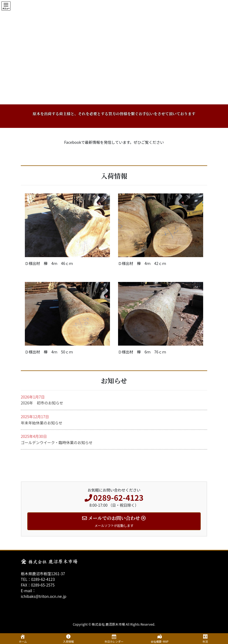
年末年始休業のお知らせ (42, 423)
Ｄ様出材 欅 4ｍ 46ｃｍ (49, 263)
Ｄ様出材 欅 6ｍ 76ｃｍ (142, 352)
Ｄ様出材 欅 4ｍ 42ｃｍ (142, 263)
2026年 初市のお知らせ (42, 403)
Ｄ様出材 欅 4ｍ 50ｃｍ (49, 352)
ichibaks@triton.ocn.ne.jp (44, 596)
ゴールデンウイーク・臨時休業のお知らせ (57, 442)
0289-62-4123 (43, 579)
